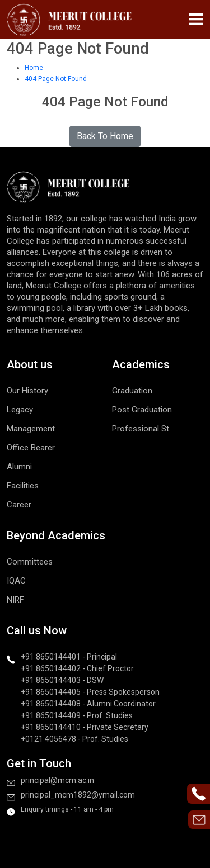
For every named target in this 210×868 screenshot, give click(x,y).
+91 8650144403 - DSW (62, 680)
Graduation (132, 391)
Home (34, 68)
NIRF (15, 600)
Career (19, 505)
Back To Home (105, 136)
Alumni (19, 467)
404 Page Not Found (56, 79)
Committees (30, 562)
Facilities (23, 486)
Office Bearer (31, 448)
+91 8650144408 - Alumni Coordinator (88, 704)
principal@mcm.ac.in (57, 780)
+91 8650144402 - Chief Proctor (77, 668)
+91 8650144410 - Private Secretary (85, 727)
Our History (27, 391)
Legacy (20, 410)
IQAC (16, 581)
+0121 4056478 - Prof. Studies (74, 739)
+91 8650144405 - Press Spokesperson (90, 692)
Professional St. (141, 429)
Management (31, 429)
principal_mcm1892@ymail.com (78, 795)
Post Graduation (142, 410)
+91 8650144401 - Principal (69, 657)
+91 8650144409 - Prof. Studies (77, 715)
